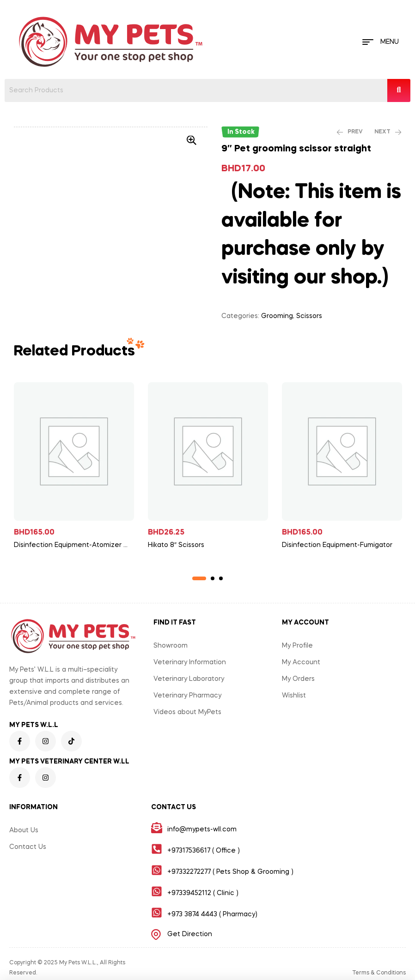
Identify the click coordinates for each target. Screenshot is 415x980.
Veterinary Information (190, 662)
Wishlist (294, 696)
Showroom (171, 646)
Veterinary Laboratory (189, 679)
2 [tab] (213, 578)
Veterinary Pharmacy (187, 696)
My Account (301, 662)
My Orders (298, 679)
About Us (24, 830)
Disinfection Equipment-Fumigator (337, 545)
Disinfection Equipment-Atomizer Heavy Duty (72, 545)
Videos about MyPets (187, 712)
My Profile (297, 646)
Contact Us (28, 847)
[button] (191, 140)
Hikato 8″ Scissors (176, 545)
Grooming (277, 316)
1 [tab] (199, 578)
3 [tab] (221, 578)
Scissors (309, 316)
